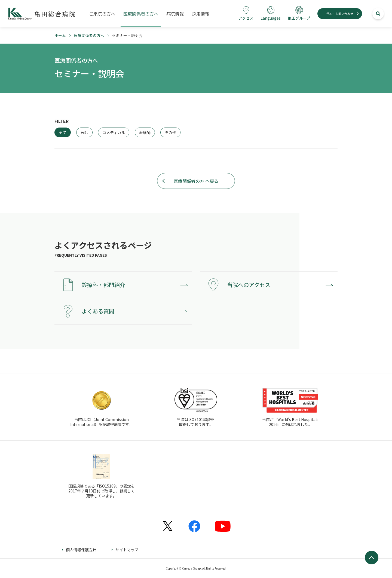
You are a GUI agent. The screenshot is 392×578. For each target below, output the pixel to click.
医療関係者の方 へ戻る (196, 181)
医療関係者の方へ (89, 35)
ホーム (60, 35)
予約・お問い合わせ (340, 14)
